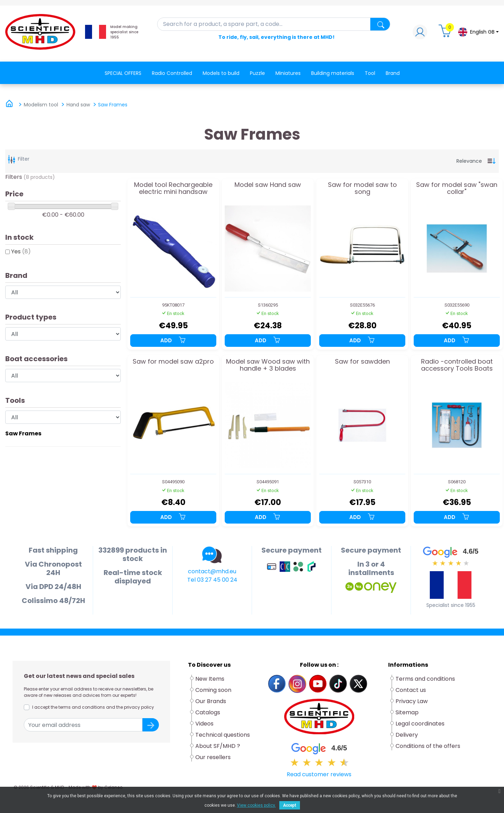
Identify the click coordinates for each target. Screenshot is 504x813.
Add (173, 340)
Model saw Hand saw (268, 185)
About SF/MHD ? (218, 746)
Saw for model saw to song (362, 189)
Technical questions (223, 735)
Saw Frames (23, 433)
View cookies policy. (256, 805)
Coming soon (213, 690)
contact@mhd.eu (212, 571)
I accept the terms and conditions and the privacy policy (93, 707)
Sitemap (407, 712)
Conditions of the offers (429, 746)
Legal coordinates (420, 724)
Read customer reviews (319, 774)
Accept (290, 805)
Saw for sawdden (362, 362)
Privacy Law (412, 701)
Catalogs (208, 712)
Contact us (411, 690)
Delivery (407, 735)
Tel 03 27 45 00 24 (212, 580)
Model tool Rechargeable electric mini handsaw (173, 189)
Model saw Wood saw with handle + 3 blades (268, 365)
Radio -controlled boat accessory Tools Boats (457, 365)
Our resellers (213, 757)
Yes (21, 251)
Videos (204, 724)
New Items (210, 679)
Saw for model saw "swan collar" (457, 189)
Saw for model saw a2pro (173, 362)
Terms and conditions (425, 679)
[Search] (274, 24)
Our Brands (211, 701)
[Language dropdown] (478, 32)
